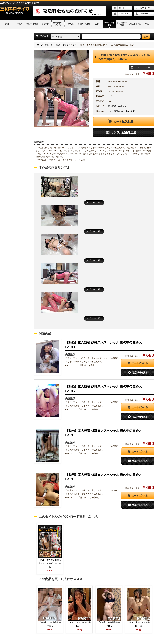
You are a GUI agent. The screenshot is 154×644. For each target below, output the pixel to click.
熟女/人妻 (130, 111)
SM (75, 45)
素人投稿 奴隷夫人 (117, 106)
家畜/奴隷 (119, 111)
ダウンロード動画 (52, 45)
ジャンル (67, 45)
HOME (39, 45)
